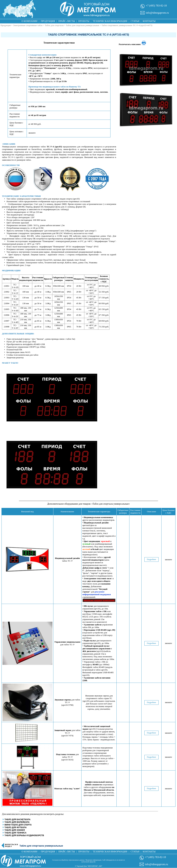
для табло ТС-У (67, 643)
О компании (29, 21)
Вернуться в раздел (11, 845)
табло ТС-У (67, 559)
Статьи (135, 21)
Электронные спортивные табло (28, 25)
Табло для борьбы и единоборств (24, 835)
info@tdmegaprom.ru (157, 13)
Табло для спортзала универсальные (83, 25)
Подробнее (152, 559)
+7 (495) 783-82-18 (156, 6)
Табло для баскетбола (17, 820)
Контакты (149, 21)
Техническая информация (110, 21)
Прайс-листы (67, 21)
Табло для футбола (16, 827)
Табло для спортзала (54, 25)
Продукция (48, 21)
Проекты (84, 21)
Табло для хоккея (15, 830)
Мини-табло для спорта (18, 825)
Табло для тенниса (15, 833)
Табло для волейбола (17, 822)
